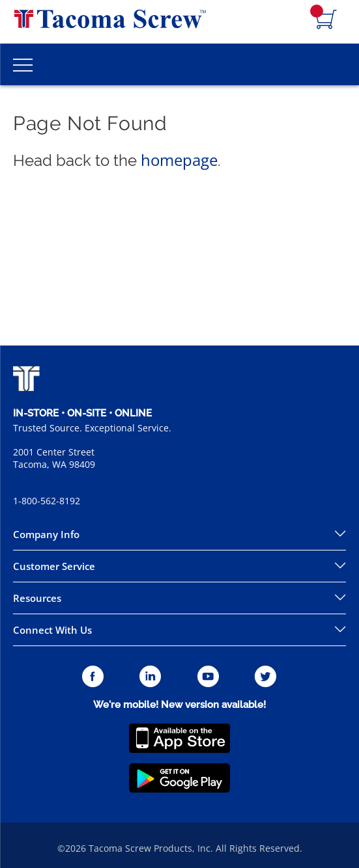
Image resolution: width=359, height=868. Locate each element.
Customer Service (54, 566)
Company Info (46, 534)
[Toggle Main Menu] (23, 64)
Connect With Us (52, 630)
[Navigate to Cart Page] (326, 20)
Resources (37, 598)
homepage (179, 160)
